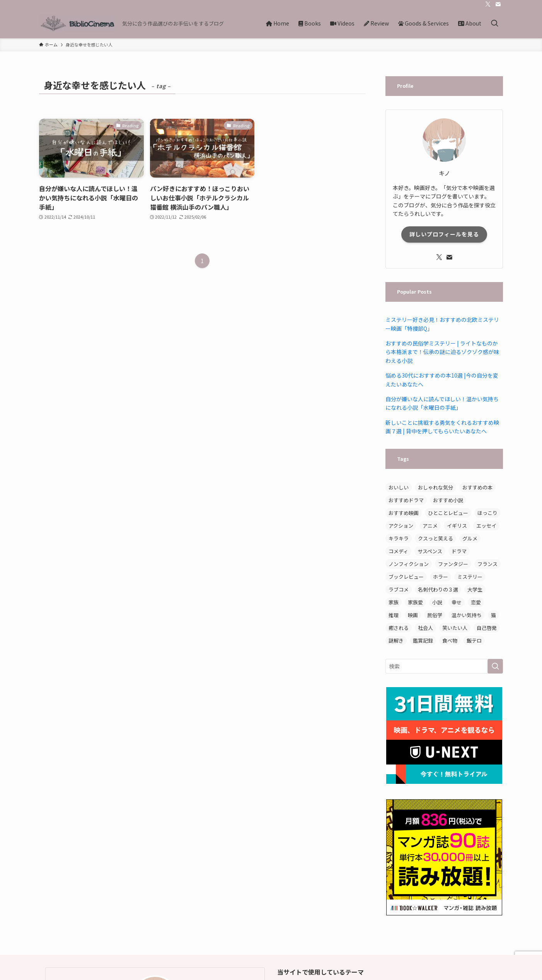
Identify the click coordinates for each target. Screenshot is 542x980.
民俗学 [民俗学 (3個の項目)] (435, 615)
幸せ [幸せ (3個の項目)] (457, 602)
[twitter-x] (488, 4)
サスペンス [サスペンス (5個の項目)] (430, 551)
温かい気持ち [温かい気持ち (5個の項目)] (467, 615)
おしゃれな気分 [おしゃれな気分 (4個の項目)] (435, 487)
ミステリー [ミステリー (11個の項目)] (470, 577)
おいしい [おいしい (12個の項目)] (399, 487)
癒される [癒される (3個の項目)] (399, 628)
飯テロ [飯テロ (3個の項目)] (474, 641)
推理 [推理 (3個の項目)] (394, 615)
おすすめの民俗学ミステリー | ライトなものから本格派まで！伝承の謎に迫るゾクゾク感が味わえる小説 (442, 352)
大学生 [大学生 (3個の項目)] (475, 589)
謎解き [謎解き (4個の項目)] (396, 641)
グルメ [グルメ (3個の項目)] (470, 538)
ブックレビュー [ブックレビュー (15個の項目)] (406, 577)
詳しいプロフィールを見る (444, 234)
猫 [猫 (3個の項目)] (493, 615)
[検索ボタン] (494, 23)
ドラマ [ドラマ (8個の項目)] (459, 551)
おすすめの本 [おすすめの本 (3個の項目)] (477, 487)
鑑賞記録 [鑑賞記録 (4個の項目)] (423, 641)
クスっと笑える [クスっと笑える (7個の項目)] (435, 538)
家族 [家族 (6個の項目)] (394, 602)
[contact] (498, 4)
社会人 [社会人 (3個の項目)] (425, 628)
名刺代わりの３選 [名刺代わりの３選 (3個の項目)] (438, 589)
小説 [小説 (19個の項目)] (437, 602)
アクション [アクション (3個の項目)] (401, 526)
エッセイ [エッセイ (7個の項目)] (486, 526)
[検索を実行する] (495, 666)
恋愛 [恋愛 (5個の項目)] (476, 602)
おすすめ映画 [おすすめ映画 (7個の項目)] (404, 513)
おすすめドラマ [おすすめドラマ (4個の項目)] (406, 500)
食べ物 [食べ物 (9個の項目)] (450, 641)
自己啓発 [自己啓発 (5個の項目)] (487, 628)
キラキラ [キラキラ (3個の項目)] (399, 538)
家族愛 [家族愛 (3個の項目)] (415, 602)
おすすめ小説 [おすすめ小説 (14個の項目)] (448, 500)
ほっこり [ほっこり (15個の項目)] (487, 513)
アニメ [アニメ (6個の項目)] (430, 526)
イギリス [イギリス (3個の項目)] (457, 526)
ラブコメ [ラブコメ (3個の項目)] (399, 589)
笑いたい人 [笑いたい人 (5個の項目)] (455, 628)
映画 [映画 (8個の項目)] (413, 615)
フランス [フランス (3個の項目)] (487, 564)
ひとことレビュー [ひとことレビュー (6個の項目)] (448, 513)
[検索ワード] (444, 666)
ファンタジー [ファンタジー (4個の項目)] (453, 564)
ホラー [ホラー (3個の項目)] (441, 577)
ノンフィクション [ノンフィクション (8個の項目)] (409, 564)
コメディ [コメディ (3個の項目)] (398, 551)
